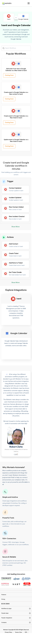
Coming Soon (9, 78)
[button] (29, 3)
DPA (26, 643)
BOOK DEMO (6, 610)
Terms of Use (18, 643)
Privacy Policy (8, 643)
